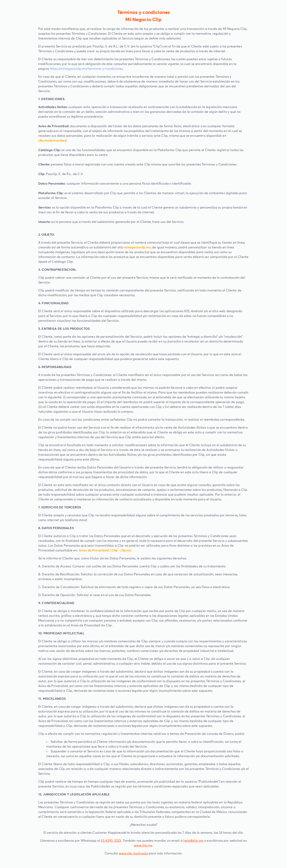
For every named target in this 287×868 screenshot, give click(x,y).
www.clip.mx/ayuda (133, 853)
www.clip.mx (143, 845)
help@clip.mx (193, 840)
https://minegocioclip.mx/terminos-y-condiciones (86, 69)
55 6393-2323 (111, 840)
